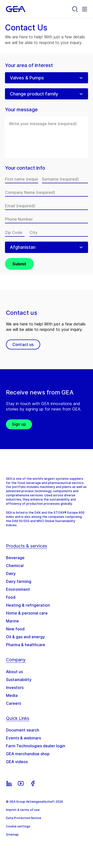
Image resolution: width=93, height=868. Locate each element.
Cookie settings (18, 826)
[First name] (22, 179)
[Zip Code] (15, 232)
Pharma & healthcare (26, 645)
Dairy (11, 573)
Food (11, 597)
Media (12, 695)
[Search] (75, 9)
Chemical (15, 566)
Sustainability (19, 680)
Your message (21, 110)
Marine (12, 621)
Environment (18, 589)
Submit (19, 264)
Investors (15, 687)
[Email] (46, 206)
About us (14, 672)
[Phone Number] (46, 219)
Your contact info (25, 168)
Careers (14, 703)
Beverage (15, 558)
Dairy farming (19, 581)
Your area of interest (29, 65)
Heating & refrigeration (28, 605)
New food (15, 629)
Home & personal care (27, 613)
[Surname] (65, 179)
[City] (59, 232)
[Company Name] (46, 192)
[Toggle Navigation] (85, 9)
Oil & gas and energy (25, 637)
